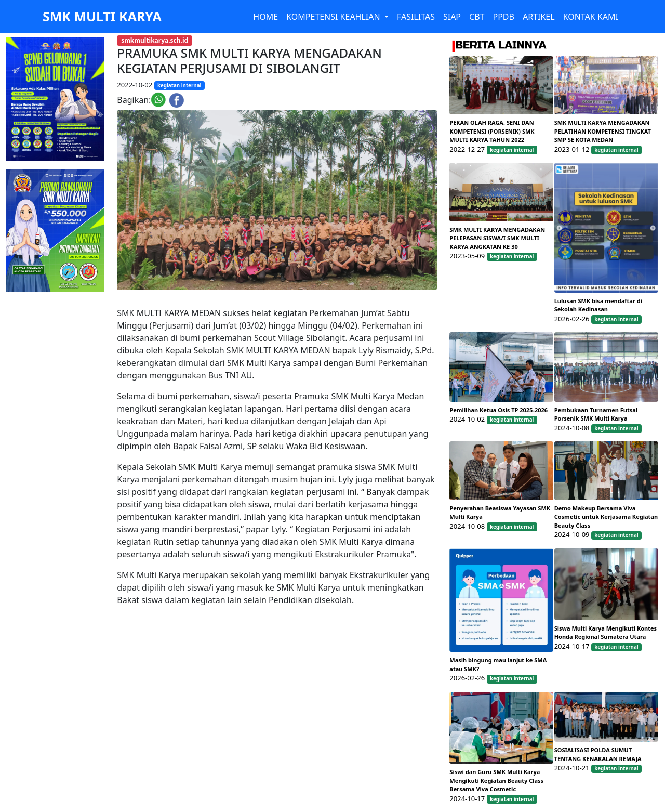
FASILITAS (416, 17)
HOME (265, 17)
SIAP (452, 17)
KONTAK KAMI (591, 17)
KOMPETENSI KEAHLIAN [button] (334, 17)
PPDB (503, 17)
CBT (477, 17)
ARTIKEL (539, 17)
